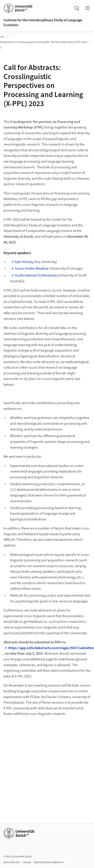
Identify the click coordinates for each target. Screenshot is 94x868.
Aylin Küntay (24, 262)
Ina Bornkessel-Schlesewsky (36, 275)
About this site (12, 862)
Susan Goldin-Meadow (32, 269)
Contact (27, 862)
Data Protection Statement (49, 862)
